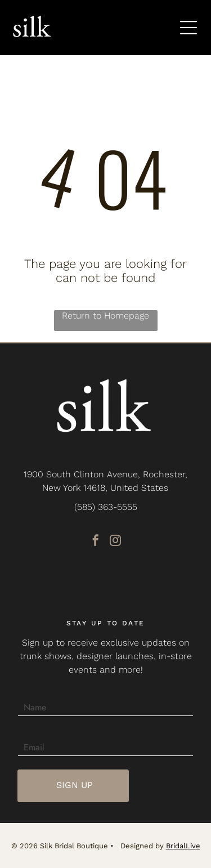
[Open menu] (188, 28)
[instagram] (115, 542)
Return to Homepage (105, 316)
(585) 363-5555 (106, 507)
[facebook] (96, 542)
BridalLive (183, 846)
